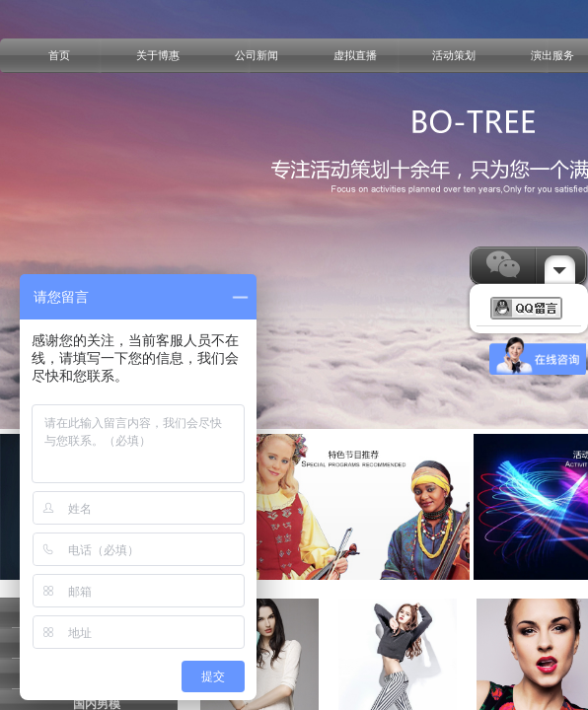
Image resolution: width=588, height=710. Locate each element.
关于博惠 (158, 55)
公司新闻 (257, 55)
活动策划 (454, 55)
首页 (59, 55)
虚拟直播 (355, 55)
